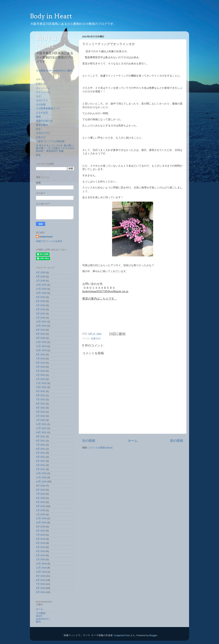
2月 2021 (41, 465)
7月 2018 (41, 584)
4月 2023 (41, 367)
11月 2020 (41, 477)
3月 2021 (41, 461)
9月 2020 (41, 486)
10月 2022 (41, 387)
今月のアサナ (43, 133)
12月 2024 (41, 322)
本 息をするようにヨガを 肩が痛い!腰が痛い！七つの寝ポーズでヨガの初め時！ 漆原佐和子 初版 (55, 148)
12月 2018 (41, 564)
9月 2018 (41, 576)
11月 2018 (41, 568)
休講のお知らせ (44, 121)
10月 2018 (41, 572)
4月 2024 (41, 338)
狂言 (38, 129)
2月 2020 (41, 510)
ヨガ (38, 96)
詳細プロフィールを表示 (49, 241)
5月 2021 (41, 453)
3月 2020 (41, 506)
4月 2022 (41, 412)
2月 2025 (41, 314)
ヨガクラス (42, 100)
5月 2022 (41, 408)
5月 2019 (41, 543)
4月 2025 (41, 305)
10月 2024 (41, 326)
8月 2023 (41, 354)
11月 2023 (41, 346)
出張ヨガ (96, 339)
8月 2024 (41, 330)
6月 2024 (41, 334)
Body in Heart (51, 16)
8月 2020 (41, 490)
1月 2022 (41, 420)
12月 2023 (41, 342)
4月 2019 (41, 547)
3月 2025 (41, 309)
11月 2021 (41, 428)
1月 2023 (41, 379)
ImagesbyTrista (122, 635)
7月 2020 (41, 494)
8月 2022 (41, 395)
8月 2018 (41, 580)
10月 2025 (41, 293)
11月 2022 (41, 383)
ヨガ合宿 (41, 105)
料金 (38, 155)
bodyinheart (46, 237)
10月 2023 (41, 350)
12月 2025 (41, 285)
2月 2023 (41, 375)
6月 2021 (41, 449)
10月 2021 (41, 432)
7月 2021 (41, 445)
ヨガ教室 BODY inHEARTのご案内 (54, 71)
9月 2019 (41, 527)
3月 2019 (41, 551)
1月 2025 (41, 318)
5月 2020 (41, 498)
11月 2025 (41, 289)
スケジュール (43, 92)
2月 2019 (41, 555)
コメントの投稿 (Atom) (100, 448)
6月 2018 (41, 588)
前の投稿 (177, 441)
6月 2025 (41, 301)
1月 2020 (41, 514)
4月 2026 (41, 272)
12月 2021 (41, 424)
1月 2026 (41, 281)
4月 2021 (41, 457)
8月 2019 (41, 531)
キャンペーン (43, 88)
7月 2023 (41, 359)
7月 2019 (41, 535)
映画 (38, 117)
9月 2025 (41, 297)
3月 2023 (41, 371)
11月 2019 (41, 518)
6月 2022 (41, 404)
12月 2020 (41, 473)
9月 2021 (41, 436)
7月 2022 (41, 400)
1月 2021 (41, 469)
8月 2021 (41, 441)
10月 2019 (41, 522)
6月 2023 (41, 363)
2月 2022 (41, 416)
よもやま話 (42, 113)
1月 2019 (41, 559)
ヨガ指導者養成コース (48, 109)
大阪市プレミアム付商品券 (50, 141)
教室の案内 (42, 125)
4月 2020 (41, 502)
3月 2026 (41, 277)
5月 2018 (41, 592)
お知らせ (41, 84)
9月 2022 (41, 391)
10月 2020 (41, 482)
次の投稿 (89, 441)
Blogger (153, 635)
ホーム (133, 441)
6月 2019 (41, 539)
